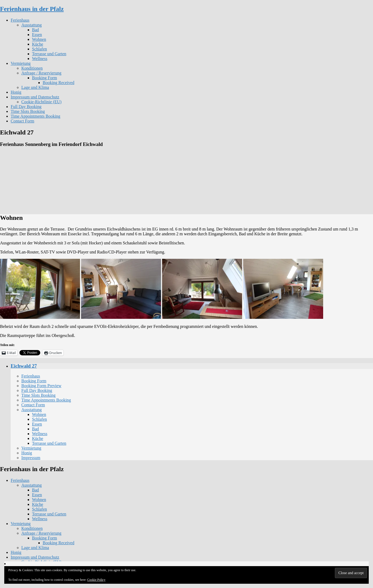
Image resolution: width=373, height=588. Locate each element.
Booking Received (59, 83)
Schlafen (39, 49)
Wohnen (39, 39)
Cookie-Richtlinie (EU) (41, 102)
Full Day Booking (26, 107)
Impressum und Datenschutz (35, 97)
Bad (35, 30)
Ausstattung (31, 25)
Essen (37, 35)
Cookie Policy (96, 580)
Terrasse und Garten (49, 54)
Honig (16, 92)
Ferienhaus (20, 20)
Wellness (40, 59)
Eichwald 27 (24, 366)
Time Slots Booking (28, 111)
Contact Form (22, 121)
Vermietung (21, 63)
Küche (38, 44)
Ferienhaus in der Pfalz (32, 9)
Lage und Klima (35, 87)
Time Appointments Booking (35, 116)
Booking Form (45, 78)
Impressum (31, 458)
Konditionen (32, 68)
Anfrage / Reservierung (41, 73)
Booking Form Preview (41, 386)
